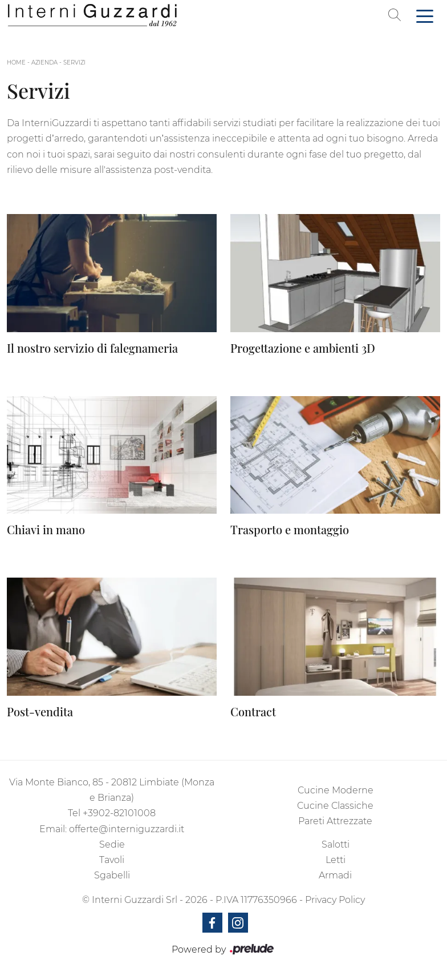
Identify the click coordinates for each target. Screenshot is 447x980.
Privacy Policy (335, 900)
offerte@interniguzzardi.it (127, 829)
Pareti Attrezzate (335, 821)
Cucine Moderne (336, 790)
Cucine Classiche (335, 806)
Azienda (44, 62)
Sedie (112, 844)
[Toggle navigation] (425, 15)
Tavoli (112, 860)
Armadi (335, 875)
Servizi (74, 62)
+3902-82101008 (119, 813)
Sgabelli (112, 875)
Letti (336, 860)
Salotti (336, 844)
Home (16, 62)
